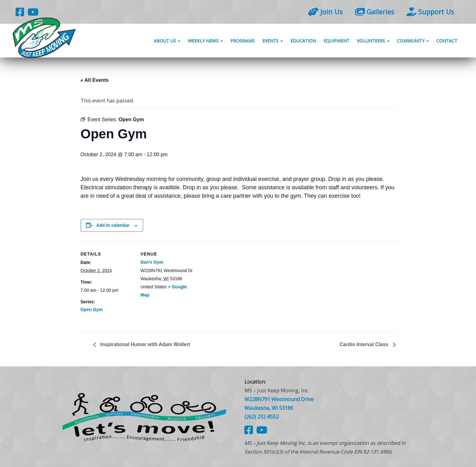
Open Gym (92, 310)
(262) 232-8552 (262, 417)
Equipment (336, 41)
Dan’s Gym (152, 262)
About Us (167, 41)
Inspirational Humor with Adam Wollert (146, 344)
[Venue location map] (234, 285)
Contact (447, 41)
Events (273, 41)
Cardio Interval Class (364, 344)
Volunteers (373, 41)
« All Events (95, 80)
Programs (243, 41)
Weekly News (205, 41)
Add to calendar (113, 225)
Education (303, 41)
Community (413, 41)
